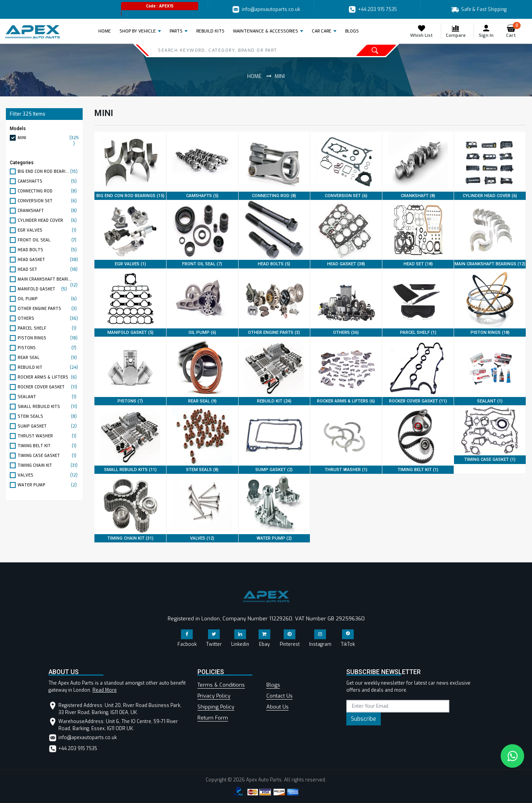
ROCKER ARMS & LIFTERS (48, 377)
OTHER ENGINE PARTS (48, 309)
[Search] (234, 50)
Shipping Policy (216, 707)
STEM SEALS (48, 416)
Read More (105, 690)
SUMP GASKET (48, 426)
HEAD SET (48, 269)
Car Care (322, 31)
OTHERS (48, 318)
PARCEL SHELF (48, 328)
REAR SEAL (48, 358)
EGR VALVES (48, 230)
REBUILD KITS (210, 31)
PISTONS (48, 348)
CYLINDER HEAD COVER (48, 220)
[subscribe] (398, 706)
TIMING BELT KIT (48, 446)
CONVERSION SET (48, 201)
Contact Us (280, 696)
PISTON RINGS (48, 338)
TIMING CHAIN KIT (48, 465)
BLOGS (352, 31)
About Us (278, 707)
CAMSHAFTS (48, 181)
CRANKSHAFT (48, 211)
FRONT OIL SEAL (48, 240)
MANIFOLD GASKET (43, 289)
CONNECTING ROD (48, 191)
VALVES (48, 475)
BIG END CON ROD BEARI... (48, 171)
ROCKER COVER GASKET (48, 387)
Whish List (422, 31)
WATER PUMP (48, 485)
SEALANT (48, 397)
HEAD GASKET (48, 260)
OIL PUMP (48, 299)
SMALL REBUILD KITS (48, 407)
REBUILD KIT (48, 367)
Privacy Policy (214, 696)
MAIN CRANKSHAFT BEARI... (48, 279)
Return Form (213, 718)
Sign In (486, 31)
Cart (513, 31)
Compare (456, 31)
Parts (176, 31)
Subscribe (364, 719)
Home (107, 31)
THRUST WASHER (48, 436)
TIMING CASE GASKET (48, 456)
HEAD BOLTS (48, 250)
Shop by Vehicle (138, 31)
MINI (48, 138)
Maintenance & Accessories (266, 31)
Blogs (273, 685)
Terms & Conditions (221, 685)
